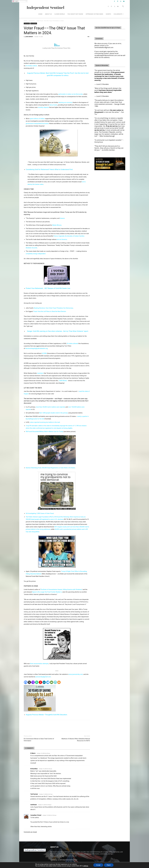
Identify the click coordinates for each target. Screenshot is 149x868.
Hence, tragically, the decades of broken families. (69, 236)
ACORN (44, 353)
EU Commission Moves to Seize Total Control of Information (39, 740)
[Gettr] (40, 682)
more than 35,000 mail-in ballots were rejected (50, 407)
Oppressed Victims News (94, 14)
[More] (59, 682)
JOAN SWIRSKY (29, 37)
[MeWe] (44, 682)
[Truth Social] (33, 682)
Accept (98, 865)
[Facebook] (26, 682)
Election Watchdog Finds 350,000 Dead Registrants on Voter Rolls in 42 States (50, 468)
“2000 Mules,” (63, 381)
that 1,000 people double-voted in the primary (54, 413)
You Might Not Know (75, 14)
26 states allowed (72, 344)
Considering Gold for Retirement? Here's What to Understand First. (49, 169)
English (15, 1)
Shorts (108, 14)
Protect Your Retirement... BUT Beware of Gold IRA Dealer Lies (48, 288)
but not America (62, 239)
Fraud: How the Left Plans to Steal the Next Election (50, 311)
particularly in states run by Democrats (71, 94)
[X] (29, 682)
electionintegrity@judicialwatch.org (37, 348)
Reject (109, 865)
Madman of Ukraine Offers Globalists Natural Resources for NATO (76, 740)
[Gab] (37, 682)
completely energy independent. (36, 254)
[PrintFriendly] (55, 682)
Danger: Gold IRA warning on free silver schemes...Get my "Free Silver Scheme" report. (58, 331)
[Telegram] (48, 682)
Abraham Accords (31, 248)
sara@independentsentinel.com (67, 860)
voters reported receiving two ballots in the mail (45, 422)
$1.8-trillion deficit (31, 66)
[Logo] (45, 6)
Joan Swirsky (34, 23)
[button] (123, 7)
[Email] (52, 682)
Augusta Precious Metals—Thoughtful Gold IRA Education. (47, 715)
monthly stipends (43, 107)
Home (40, 14)
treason (62, 218)
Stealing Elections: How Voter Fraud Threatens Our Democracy (53, 308)
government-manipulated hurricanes (37, 124)
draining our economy (65, 102)
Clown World (60, 14)
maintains (40, 373)
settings (86, 866)
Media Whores (57, 225)
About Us (48, 14)
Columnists (119, 14)
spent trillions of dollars (37, 119)
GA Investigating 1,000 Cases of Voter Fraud (40, 513)
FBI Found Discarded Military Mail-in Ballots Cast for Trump (44, 432)
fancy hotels (53, 105)
